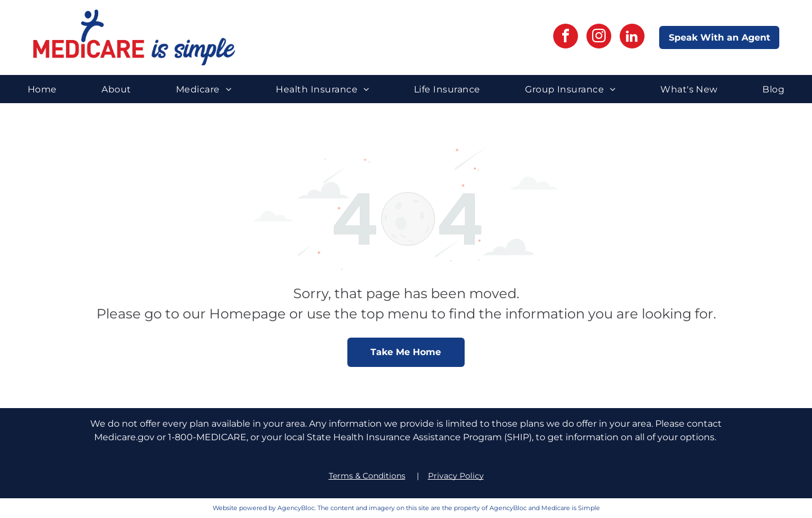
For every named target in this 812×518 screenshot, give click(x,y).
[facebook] (566, 37)
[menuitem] (42, 89)
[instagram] (599, 37)
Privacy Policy (456, 476)
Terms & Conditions (367, 476)
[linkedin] (632, 37)
